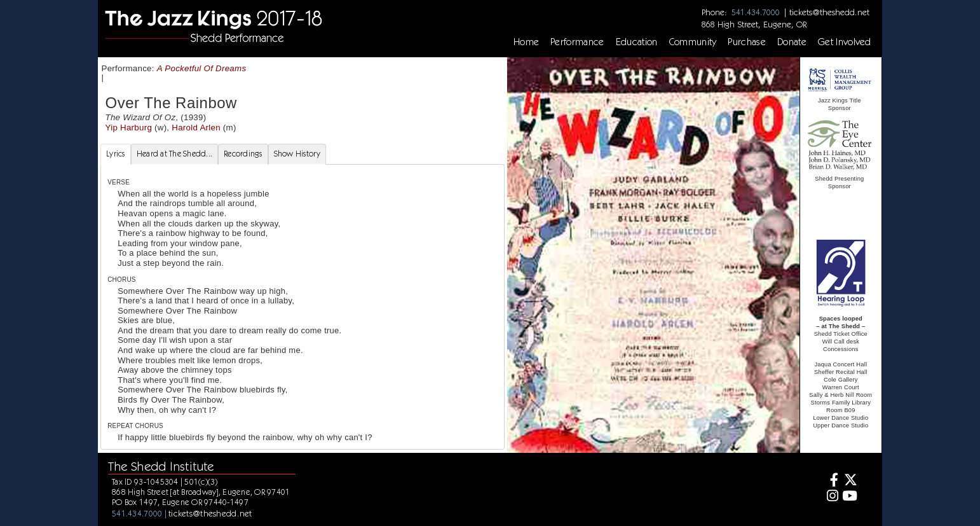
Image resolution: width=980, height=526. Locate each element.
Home (526, 42)
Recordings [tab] (243, 154)
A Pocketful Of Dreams (202, 68)
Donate (792, 42)
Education (637, 42)
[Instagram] (831, 497)
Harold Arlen (196, 128)
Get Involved (845, 42)
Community (693, 42)
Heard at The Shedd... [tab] (174, 154)
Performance (577, 42)
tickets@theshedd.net (829, 12)
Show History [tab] (297, 154)
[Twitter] (849, 481)
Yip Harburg (129, 128)
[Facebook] (831, 481)
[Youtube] (849, 497)
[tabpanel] (303, 307)
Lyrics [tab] (116, 154)
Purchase (747, 42)
